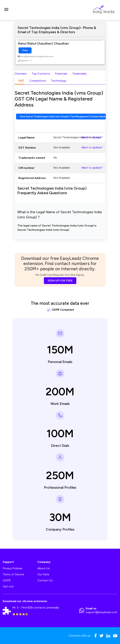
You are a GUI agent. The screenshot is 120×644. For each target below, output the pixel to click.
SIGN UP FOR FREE (60, 281)
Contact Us (45, 580)
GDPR (7, 580)
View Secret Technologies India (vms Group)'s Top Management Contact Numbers (63, 117)
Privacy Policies (12, 568)
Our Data (43, 574)
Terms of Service (13, 574)
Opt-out (8, 586)
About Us (44, 568)
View (25, 50)
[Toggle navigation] (6, 10)
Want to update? (92, 137)
